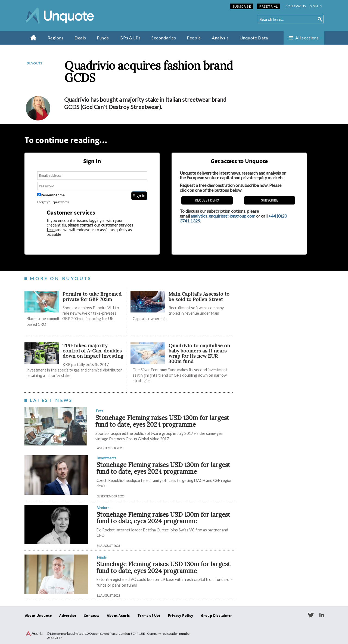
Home (33, 38)
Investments (107, 458)
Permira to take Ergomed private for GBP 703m (92, 296)
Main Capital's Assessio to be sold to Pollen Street (199, 296)
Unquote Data (254, 38)
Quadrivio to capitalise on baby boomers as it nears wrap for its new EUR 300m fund (199, 353)
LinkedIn (322, 615)
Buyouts (34, 63)
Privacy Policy (181, 616)
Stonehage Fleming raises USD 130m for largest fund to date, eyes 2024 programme (162, 421)
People (194, 38)
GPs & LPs (130, 38)
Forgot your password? (53, 202)
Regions (56, 38)
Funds (103, 38)
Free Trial (268, 6)
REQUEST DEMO (207, 200)
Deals (80, 38)
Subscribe (242, 6)
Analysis (220, 38)
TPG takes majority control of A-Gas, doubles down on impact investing (93, 351)
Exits (100, 411)
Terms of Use (149, 616)
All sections (307, 38)
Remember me (51, 195)
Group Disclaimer (217, 616)
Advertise (68, 616)
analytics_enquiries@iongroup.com (223, 216)
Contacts (91, 616)
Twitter (311, 615)
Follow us (296, 6)
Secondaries (164, 38)
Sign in (316, 6)
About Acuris (118, 616)
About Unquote (38, 616)
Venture (103, 508)
